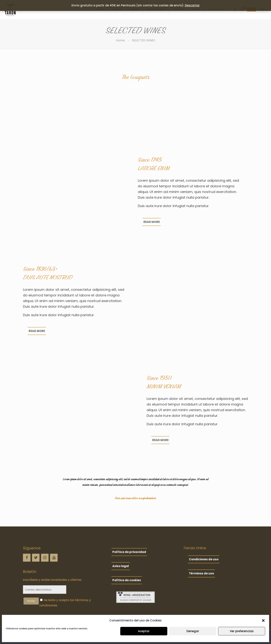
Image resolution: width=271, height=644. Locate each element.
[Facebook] (27, 558)
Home (120, 40)
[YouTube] (54, 558)
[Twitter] (36, 558)
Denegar (193, 631)
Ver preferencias (242, 631)
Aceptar (144, 631)
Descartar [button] (192, 5)
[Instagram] (45, 558)
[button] (263, 620)
